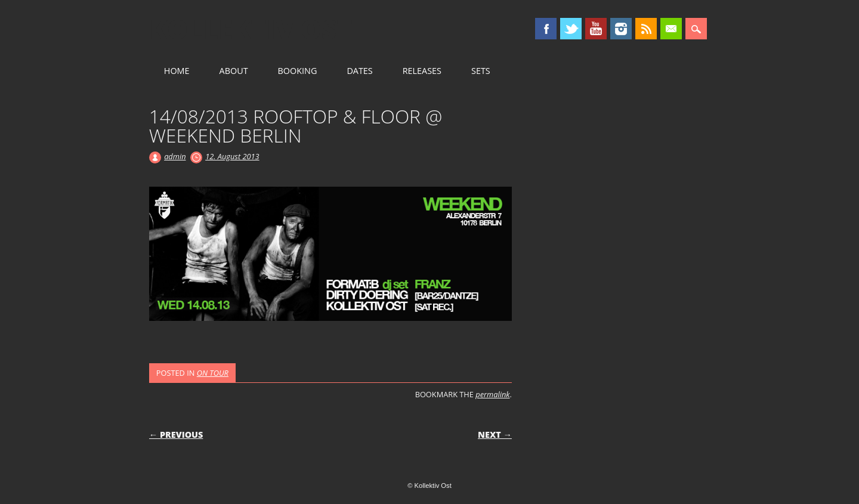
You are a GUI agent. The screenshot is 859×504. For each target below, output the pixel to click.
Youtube (596, 29)
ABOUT (234, 71)
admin (175, 156)
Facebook (546, 29)
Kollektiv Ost (251, 29)
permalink (492, 394)
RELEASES (422, 71)
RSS (646, 29)
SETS (481, 71)
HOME (177, 71)
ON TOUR (213, 373)
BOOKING (298, 71)
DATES (359, 71)
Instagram (621, 29)
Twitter (571, 29)
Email (671, 29)
